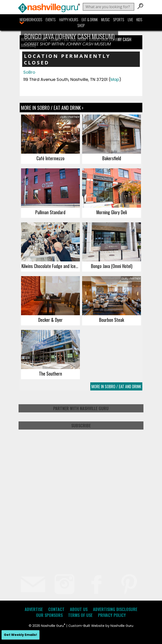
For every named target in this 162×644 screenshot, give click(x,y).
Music (105, 20)
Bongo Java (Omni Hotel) (112, 266)
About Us (79, 609)
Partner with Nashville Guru (81, 408)
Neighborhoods (31, 20)
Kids (139, 20)
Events (51, 20)
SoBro (29, 72)
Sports (119, 20)
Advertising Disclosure (115, 609)
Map (115, 79)
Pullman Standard (50, 212)
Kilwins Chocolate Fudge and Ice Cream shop (51, 266)
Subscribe (81, 425)
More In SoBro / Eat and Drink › (52, 108)
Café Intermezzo (50, 158)
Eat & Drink (90, 20)
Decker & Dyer (50, 320)
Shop (81, 26)
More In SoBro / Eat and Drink (116, 386)
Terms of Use (80, 615)
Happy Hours (69, 20)
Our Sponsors (49, 615)
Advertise (34, 609)
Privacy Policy (112, 615)
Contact (56, 609)
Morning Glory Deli (112, 212)
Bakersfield (112, 158)
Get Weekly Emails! (20, 635)
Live (130, 20)
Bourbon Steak (112, 320)
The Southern (50, 374)
